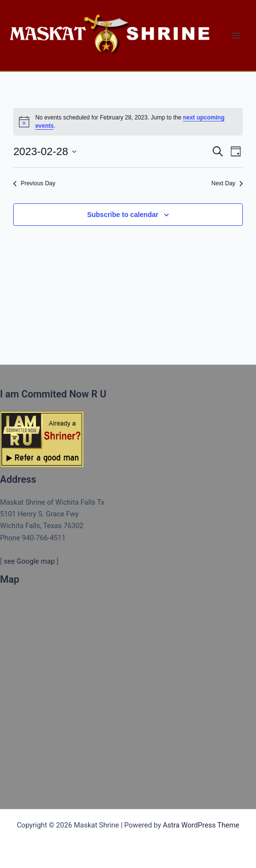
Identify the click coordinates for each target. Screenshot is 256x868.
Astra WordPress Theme (201, 825)
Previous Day (34, 183)
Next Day (227, 183)
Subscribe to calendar (123, 215)
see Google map (29, 561)
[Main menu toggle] (236, 36)
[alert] (128, 122)
